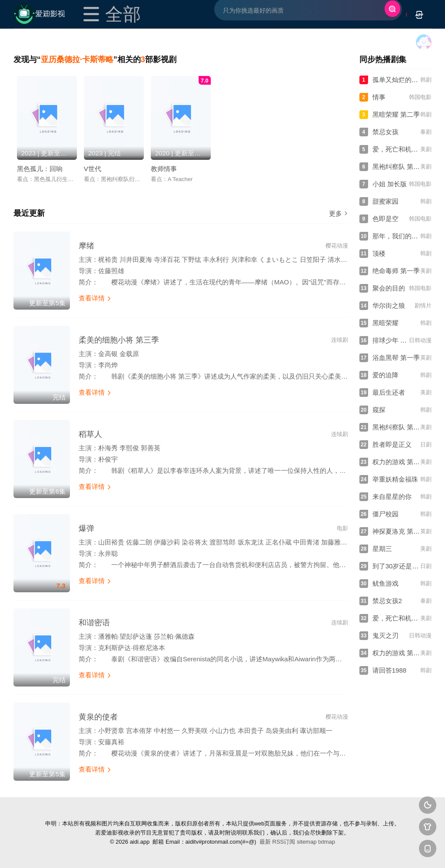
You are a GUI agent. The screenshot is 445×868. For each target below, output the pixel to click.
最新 (265, 842)
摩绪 (86, 246)
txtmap (327, 842)
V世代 (93, 169)
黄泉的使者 (98, 717)
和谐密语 (94, 623)
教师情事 (164, 169)
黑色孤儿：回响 (40, 169)
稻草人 (90, 434)
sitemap (307, 842)
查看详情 (95, 298)
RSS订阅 (284, 842)
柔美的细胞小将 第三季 (119, 340)
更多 (339, 213)
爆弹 (86, 528)
